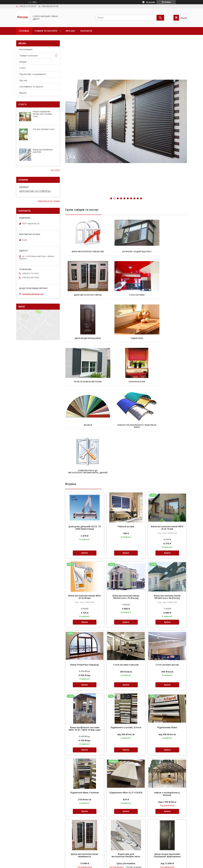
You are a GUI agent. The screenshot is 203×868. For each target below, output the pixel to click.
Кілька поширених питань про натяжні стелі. (42, 114)
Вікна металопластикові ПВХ (84, 252)
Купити (85, 466)
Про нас (70, 31)
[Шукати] (160, 18)
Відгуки (23, 93)
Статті (22, 68)
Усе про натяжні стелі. (44, 129)
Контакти (86, 31)
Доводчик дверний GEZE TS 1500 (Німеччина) (85, 441)
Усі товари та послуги (174, 860)
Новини (23, 62)
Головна (24, 31)
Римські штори (126, 440)
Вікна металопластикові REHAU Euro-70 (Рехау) (126, 510)
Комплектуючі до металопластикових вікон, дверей (126, 384)
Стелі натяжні (84, 295)
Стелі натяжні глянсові (126, 578)
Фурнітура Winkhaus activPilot (43, 151)
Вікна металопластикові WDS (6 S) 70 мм (167, 441)
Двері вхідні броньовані (126, 295)
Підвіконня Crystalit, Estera (126, 641)
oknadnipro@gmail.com (33, 294)
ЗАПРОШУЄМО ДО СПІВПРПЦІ (35, 191)
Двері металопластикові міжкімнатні (85, 769)
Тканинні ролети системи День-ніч (85, 830)
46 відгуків (150, 2)
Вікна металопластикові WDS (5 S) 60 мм (85, 510)
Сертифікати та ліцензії (31, 87)
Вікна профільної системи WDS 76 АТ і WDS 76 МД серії (85, 642)
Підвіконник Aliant (167, 641)
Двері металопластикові (168, 252)
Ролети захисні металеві (84, 338)
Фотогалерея (26, 49)
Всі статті (55, 170)
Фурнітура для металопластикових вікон (126, 769)
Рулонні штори (126, 338)
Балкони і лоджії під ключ (126, 252)
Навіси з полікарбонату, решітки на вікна (84, 383)
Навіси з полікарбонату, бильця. (167, 707)
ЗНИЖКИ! (24, 187)
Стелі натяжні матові (167, 578)
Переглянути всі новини (49, 201)
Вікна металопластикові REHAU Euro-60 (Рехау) (167, 510)
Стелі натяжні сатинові (126, 829)
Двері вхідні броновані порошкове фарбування (167, 769)
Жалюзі (168, 338)
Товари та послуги (46, 31)
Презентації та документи (32, 74)
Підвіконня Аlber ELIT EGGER (126, 706)
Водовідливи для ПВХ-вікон (167, 829)
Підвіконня (168, 295)
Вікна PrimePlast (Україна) (85, 578)
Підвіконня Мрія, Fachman (85, 706)
